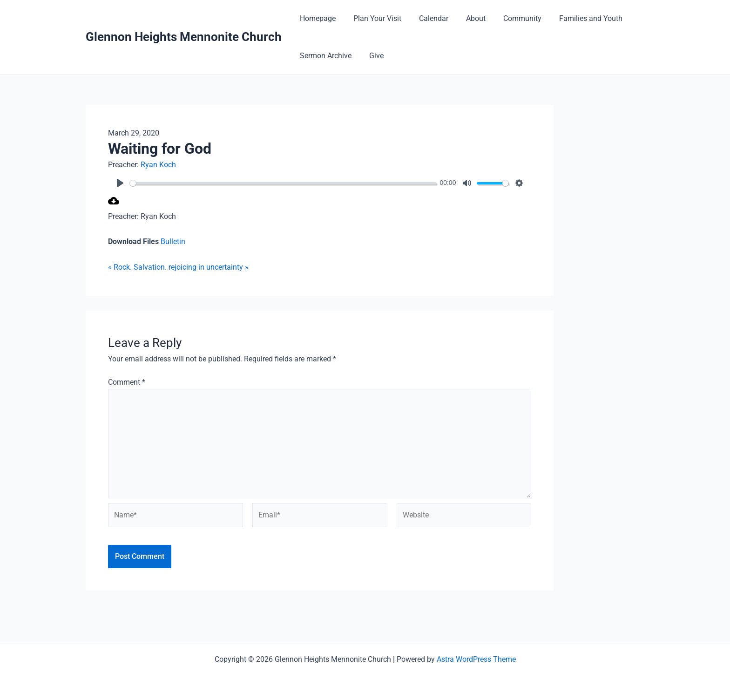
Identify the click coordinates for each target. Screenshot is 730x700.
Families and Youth (575, 18)
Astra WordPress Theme (476, 659)
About (466, 18)
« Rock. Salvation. (137, 267)
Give (372, 56)
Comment (127, 382)
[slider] (285, 183)
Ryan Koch (158, 165)
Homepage (316, 18)
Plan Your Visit (373, 18)
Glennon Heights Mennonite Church (184, 37)
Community (510, 18)
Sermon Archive (324, 56)
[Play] (120, 183)
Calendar (427, 18)
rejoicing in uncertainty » (209, 267)
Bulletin (173, 241)
